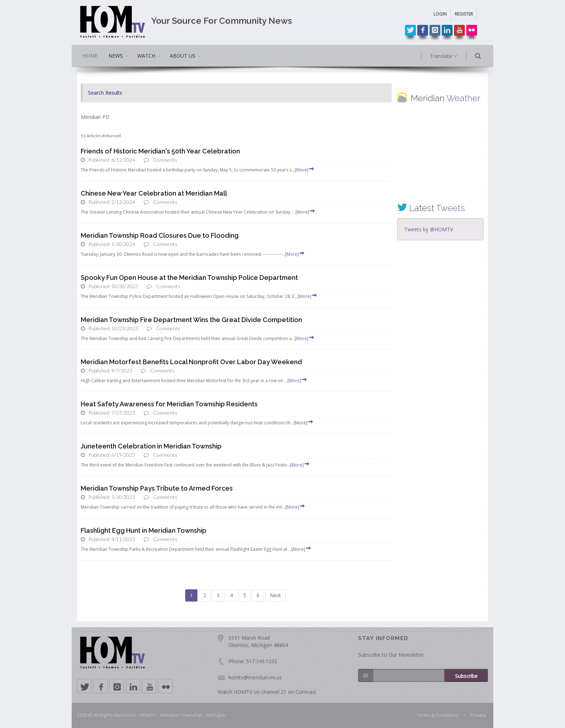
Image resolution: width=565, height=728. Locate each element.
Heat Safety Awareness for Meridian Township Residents (169, 404)
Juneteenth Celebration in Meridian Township (151, 446)
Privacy (478, 715)
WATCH (146, 56)
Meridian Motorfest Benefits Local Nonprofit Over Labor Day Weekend (191, 362)
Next (275, 595)
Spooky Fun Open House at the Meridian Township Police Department (189, 278)
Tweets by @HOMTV (429, 229)
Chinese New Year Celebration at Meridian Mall (154, 193)
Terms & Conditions (438, 715)
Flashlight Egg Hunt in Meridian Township (144, 530)
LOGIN (440, 14)
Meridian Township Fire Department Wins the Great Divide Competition (191, 320)
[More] (305, 170)
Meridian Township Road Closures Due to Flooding (160, 235)
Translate (451, 56)
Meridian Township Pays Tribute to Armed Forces (157, 488)
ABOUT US (183, 56)
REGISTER (464, 14)
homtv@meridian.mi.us (255, 677)
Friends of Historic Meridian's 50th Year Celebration (160, 151)
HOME (90, 56)
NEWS (116, 56)
